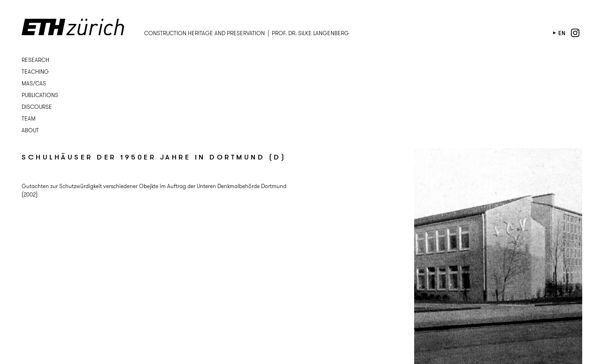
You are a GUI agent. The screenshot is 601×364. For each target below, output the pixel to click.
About (30, 130)
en (562, 33)
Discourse (37, 107)
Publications (40, 95)
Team (29, 118)
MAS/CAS (34, 83)
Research (35, 60)
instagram (575, 33)
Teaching (35, 72)
